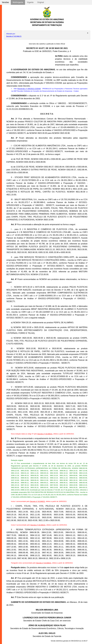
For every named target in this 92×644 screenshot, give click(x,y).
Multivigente (18, 2)
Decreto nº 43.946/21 (14, 36)
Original (41, 2)
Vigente (30, 2)
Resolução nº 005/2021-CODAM (29, 89)
